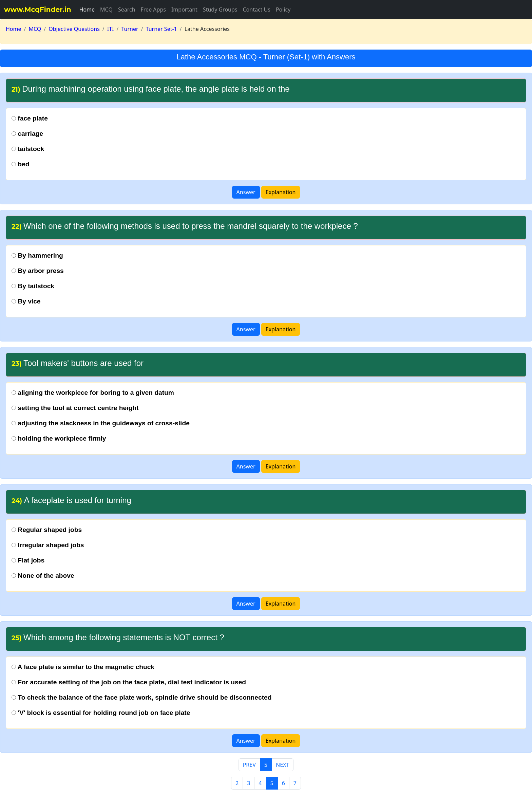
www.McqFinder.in (38, 10)
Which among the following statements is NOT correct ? (118, 637)
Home (87, 10)
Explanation (281, 192)
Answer (246, 192)
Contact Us (256, 10)
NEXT (282, 765)
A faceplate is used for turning (71, 500)
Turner (130, 29)
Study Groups (220, 10)
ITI (111, 29)
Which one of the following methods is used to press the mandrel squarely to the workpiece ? (185, 226)
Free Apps (153, 10)
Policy (283, 10)
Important (184, 10)
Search (127, 10)
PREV (249, 765)
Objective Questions (74, 29)
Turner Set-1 (161, 29)
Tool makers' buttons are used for (78, 363)
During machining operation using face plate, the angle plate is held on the (151, 89)
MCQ (106, 10)
